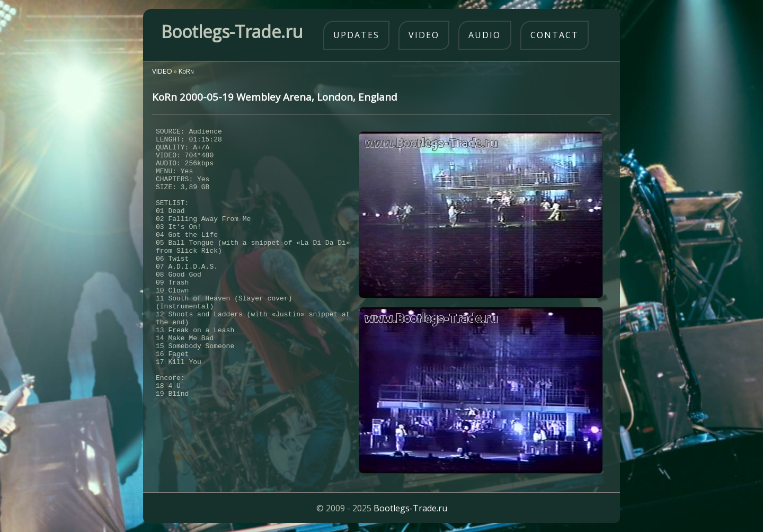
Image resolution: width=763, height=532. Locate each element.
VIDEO (162, 71)
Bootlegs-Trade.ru (410, 508)
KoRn (186, 71)
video (424, 35)
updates (356, 35)
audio (485, 35)
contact (554, 35)
